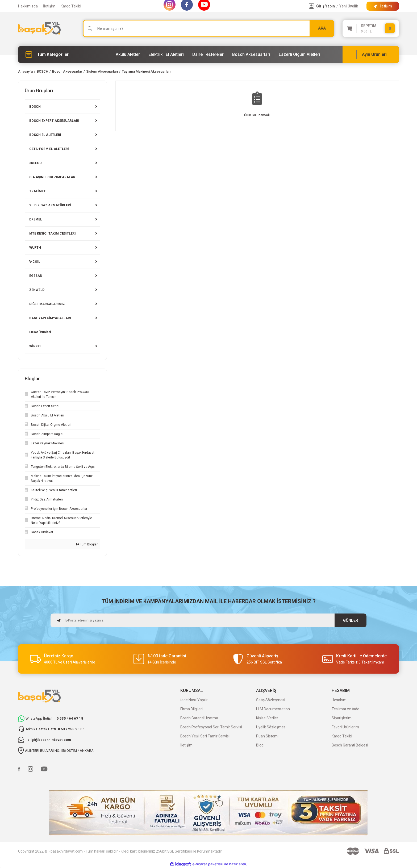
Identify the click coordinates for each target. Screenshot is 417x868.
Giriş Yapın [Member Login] (326, 6)
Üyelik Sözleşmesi (271, 727)
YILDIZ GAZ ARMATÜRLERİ (50, 205)
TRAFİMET (37, 191)
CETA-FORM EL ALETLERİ (49, 149)
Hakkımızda (28, 6)
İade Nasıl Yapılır (194, 700)
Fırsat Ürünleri (40, 332)
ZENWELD (37, 290)
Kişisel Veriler (267, 718)
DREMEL (36, 219)
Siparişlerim (342, 718)
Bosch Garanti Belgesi (350, 745)
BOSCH (35, 107)
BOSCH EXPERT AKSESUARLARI (54, 121)
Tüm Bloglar (87, 544)
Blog (260, 745)
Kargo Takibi (71, 6)
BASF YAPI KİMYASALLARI (50, 318)
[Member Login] (311, 6)
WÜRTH (35, 248)
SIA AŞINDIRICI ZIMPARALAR (52, 177)
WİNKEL (35, 346)
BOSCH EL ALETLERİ (45, 135)
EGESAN (36, 276)
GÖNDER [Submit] (351, 620)
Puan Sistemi (267, 736)
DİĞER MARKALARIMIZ (47, 304)
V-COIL (35, 262)
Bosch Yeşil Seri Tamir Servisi (205, 736)
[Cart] (371, 28)
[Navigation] (62, 55)
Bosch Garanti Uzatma (199, 718)
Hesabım (339, 700)
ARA (322, 28)
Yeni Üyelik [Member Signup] (349, 6)
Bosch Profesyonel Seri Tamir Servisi (211, 727)
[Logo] (39, 28)
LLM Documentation (273, 709)
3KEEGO (36, 163)
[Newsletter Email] (208, 620)
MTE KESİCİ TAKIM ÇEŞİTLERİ (53, 233)
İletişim (49, 6)
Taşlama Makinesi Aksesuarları (146, 71)
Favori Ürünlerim (345, 727)
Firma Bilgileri (191, 709)
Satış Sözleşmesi (271, 700)
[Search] (208, 28)
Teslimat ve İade (345, 709)
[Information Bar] (383, 6)
